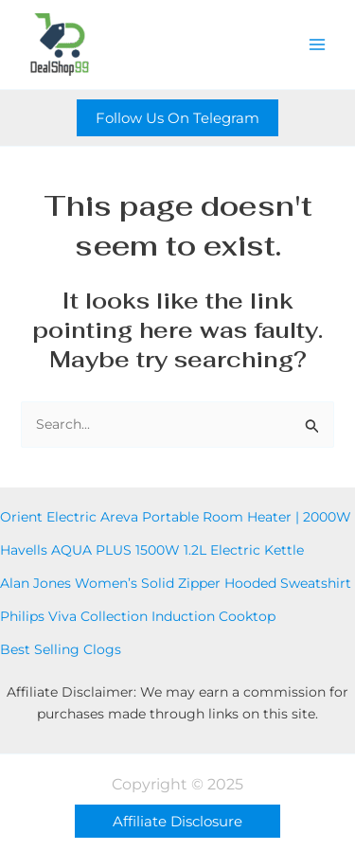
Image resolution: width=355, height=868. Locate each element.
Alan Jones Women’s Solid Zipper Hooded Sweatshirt (176, 583)
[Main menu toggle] (317, 44)
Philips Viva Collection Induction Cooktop (138, 616)
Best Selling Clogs (61, 649)
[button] (177, 118)
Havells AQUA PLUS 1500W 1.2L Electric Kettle (152, 550)
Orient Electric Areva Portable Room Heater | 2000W (176, 517)
